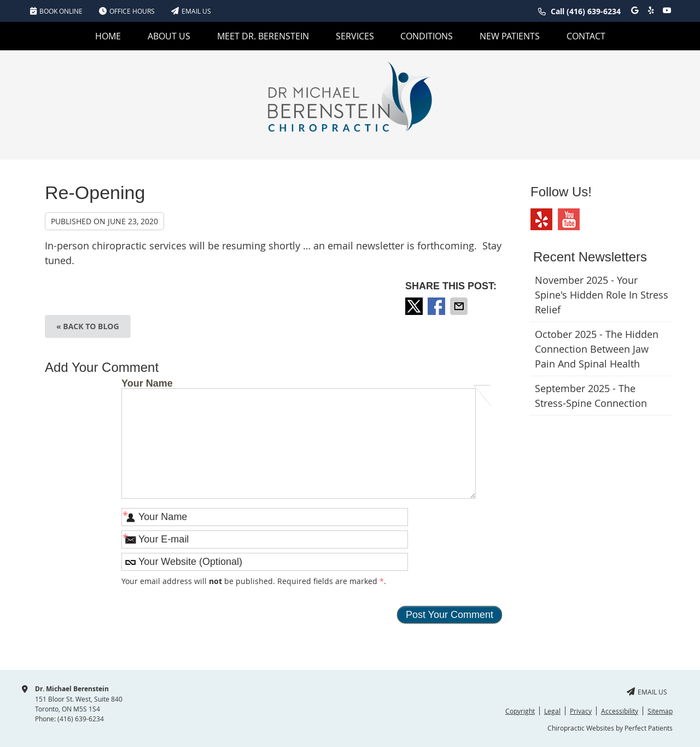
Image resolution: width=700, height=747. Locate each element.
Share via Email (460, 306)
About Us (169, 36)
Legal (552, 711)
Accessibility (620, 711)
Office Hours (127, 11)
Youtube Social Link (569, 219)
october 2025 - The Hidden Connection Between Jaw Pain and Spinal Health (597, 349)
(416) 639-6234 (594, 11)
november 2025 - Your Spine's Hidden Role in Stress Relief (602, 295)
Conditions (427, 36)
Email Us (191, 11)
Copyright (520, 711)
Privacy (581, 711)
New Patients (510, 36)
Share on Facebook (437, 306)
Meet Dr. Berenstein (263, 36)
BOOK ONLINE (56, 11)
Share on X (415, 306)
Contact (586, 36)
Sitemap (660, 711)
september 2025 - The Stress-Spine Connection (591, 396)
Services (355, 36)
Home (108, 36)
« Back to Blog (88, 326)
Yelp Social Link (541, 219)
